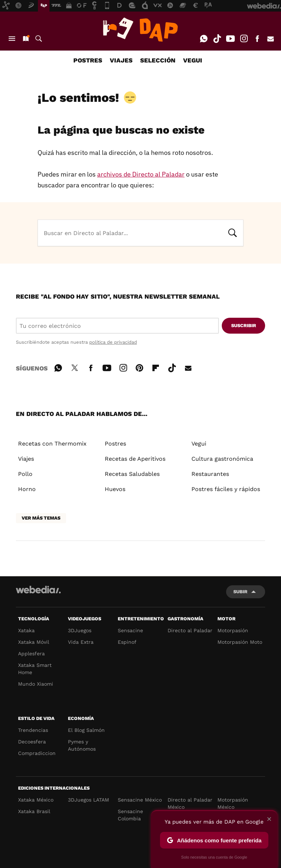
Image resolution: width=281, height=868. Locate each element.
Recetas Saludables (132, 474)
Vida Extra (81, 642)
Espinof (127, 642)
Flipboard (156, 367)
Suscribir (244, 325)
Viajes (26, 459)
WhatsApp (204, 39)
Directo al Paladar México (190, 803)
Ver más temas (41, 518)
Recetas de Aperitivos (135, 459)
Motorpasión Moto (240, 642)
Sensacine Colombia (130, 815)
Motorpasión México (233, 803)
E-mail (271, 39)
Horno (27, 489)
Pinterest (139, 367)
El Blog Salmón (86, 730)
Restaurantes (210, 474)
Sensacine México (140, 800)
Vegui (199, 444)
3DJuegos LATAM (88, 800)
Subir (240, 592)
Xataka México (36, 800)
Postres (115, 444)
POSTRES (88, 60)
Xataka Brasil (34, 811)
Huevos (115, 489)
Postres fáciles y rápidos (226, 489)
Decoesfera (32, 742)
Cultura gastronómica (222, 459)
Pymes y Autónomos (82, 745)
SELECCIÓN (158, 60)
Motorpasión (233, 630)
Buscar (39, 39)
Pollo (25, 474)
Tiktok (217, 39)
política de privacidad (113, 342)
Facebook (257, 39)
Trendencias (33, 730)
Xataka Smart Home (35, 669)
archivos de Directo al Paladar (141, 174)
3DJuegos (80, 630)
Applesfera (31, 654)
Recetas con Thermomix (52, 444)
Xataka (26, 630)
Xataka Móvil (34, 642)
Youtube (230, 39)
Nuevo (25, 39)
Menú (12, 39)
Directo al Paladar (190, 630)
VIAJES (121, 60)
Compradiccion (37, 753)
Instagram (244, 39)
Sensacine (130, 630)
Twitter (74, 367)
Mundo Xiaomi (36, 684)
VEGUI (193, 60)
